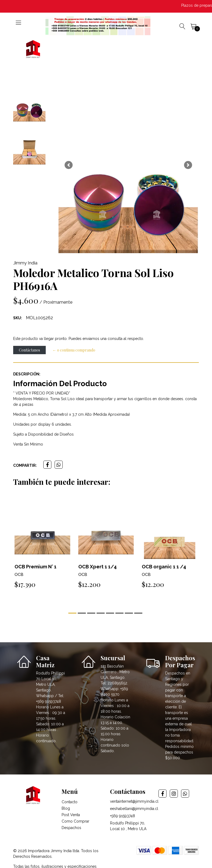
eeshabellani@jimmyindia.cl (134, 809)
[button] (68, 165)
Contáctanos (29, 350)
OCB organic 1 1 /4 (164, 567)
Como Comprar (75, 821)
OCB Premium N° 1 (36, 567)
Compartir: (25, 465)
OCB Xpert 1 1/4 (98, 567)
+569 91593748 (123, 816)
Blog (66, 808)
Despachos (71, 828)
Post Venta (71, 815)
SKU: (18, 318)
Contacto (70, 802)
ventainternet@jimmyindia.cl (134, 801)
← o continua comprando (74, 350)
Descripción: (27, 374)
